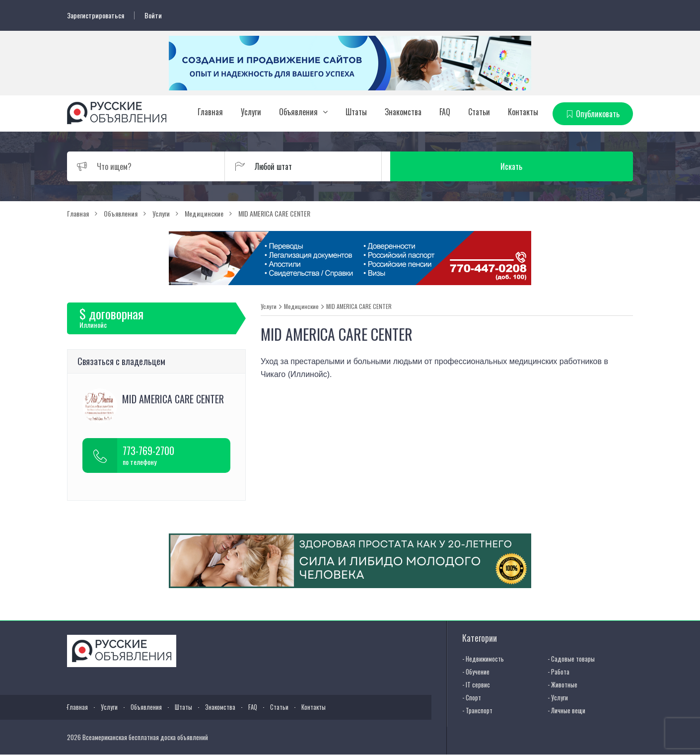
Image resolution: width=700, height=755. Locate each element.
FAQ (445, 112)
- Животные (562, 684)
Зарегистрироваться (96, 15)
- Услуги (558, 697)
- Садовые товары (571, 658)
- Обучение (476, 671)
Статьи (479, 112)
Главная (210, 112)
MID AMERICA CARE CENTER (359, 306)
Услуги (251, 112)
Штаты (356, 112)
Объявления (298, 112)
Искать (586, 166)
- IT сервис (476, 684)
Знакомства (403, 112)
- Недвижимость (483, 658)
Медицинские (301, 306)
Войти (153, 15)
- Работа (559, 671)
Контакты (523, 112)
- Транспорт (477, 710)
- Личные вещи (566, 710)
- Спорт (472, 697)
